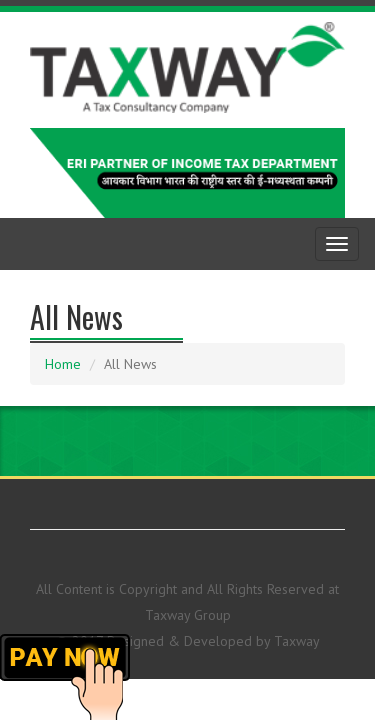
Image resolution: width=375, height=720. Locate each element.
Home (63, 364)
